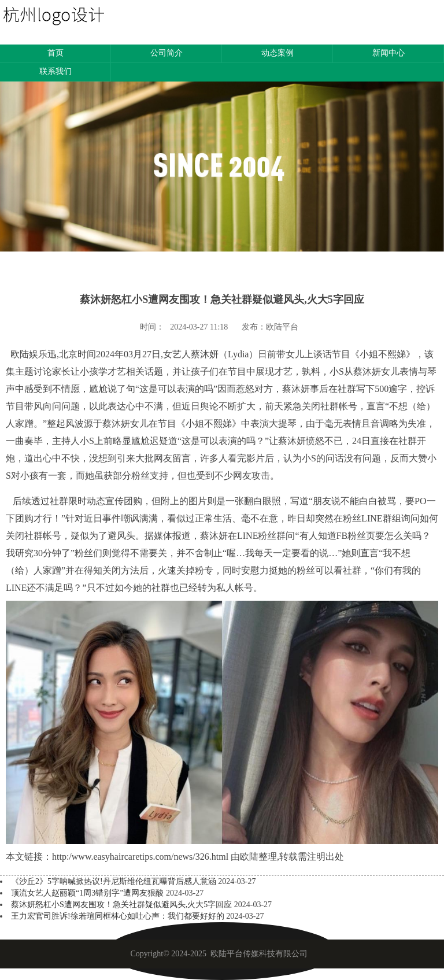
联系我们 (55, 71)
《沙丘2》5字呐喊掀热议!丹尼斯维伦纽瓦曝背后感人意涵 (114, 881)
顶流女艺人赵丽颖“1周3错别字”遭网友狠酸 (88, 893)
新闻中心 (388, 53)
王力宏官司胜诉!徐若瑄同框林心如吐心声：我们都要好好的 (119, 916)
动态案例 (277, 53)
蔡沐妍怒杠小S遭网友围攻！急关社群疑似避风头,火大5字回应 (123, 905)
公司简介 (166, 53)
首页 (55, 53)
